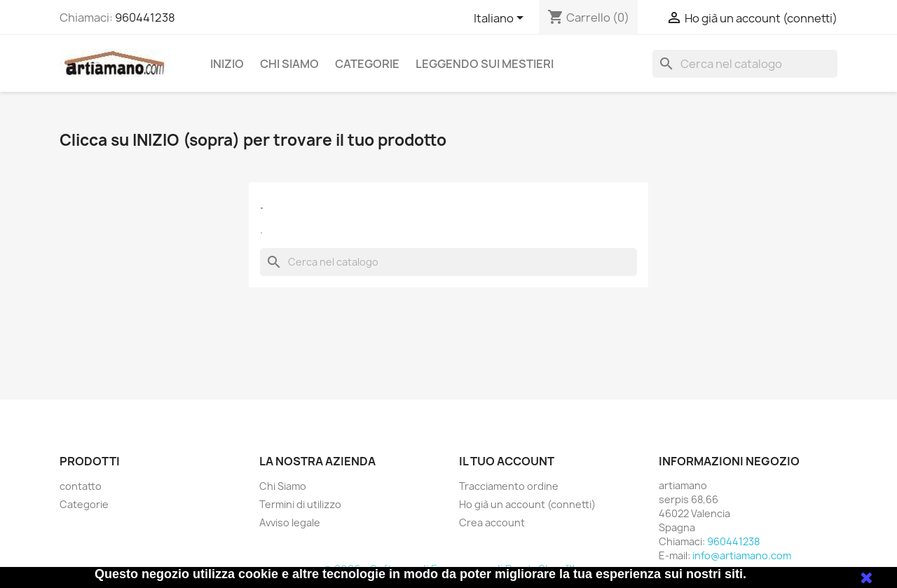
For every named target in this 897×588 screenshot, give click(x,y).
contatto (81, 486)
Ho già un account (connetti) (527, 504)
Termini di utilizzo (300, 504)
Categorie (367, 64)
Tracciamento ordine (509, 486)
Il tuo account (507, 461)
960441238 (145, 18)
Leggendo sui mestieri (485, 64)
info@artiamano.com (742, 555)
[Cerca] (745, 64)
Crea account (492, 522)
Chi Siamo (289, 64)
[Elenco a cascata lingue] (501, 19)
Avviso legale (290, 522)
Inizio (227, 64)
